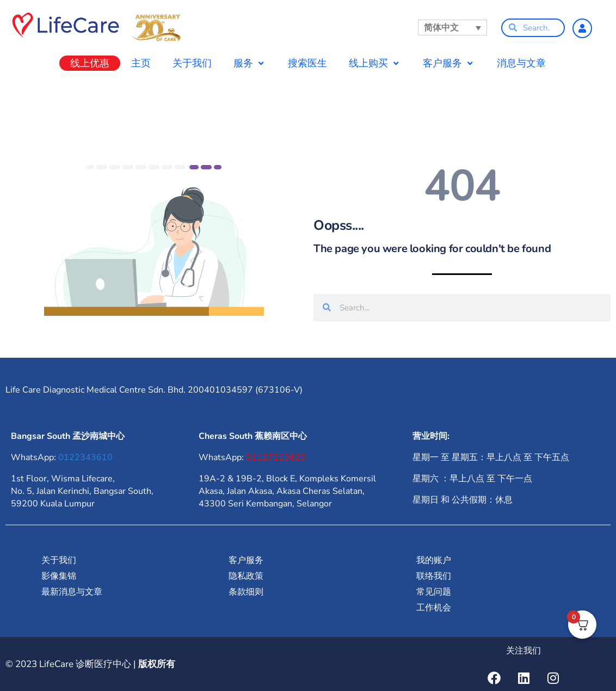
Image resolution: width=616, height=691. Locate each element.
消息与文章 (521, 63)
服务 (250, 63)
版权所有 (157, 664)
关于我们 (192, 63)
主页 (141, 63)
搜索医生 (307, 63)
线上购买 (375, 63)
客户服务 (449, 63)
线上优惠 (90, 63)
